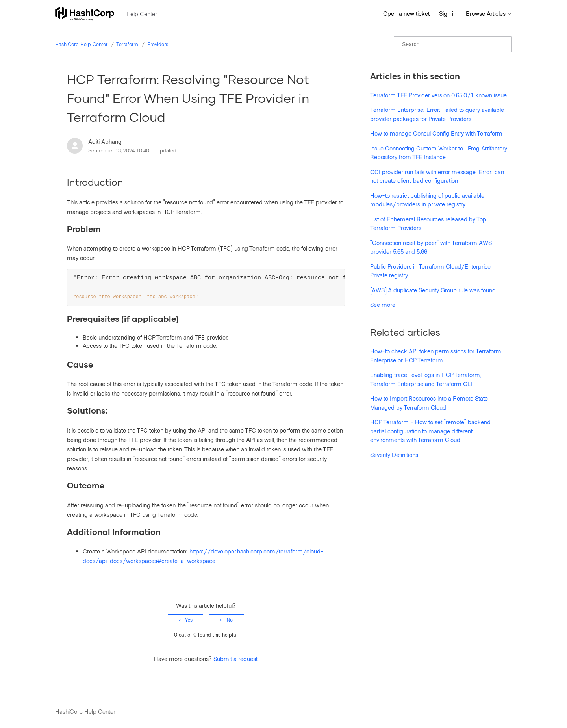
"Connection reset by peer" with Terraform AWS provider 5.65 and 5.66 (431, 247)
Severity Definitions (394, 455)
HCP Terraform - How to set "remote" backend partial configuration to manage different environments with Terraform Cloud (430, 431)
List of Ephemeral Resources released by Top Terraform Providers (428, 224)
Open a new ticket (406, 13)
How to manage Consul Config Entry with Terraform (436, 133)
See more (383, 305)
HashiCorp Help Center (81, 44)
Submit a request (235, 659)
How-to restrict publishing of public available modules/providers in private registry (427, 200)
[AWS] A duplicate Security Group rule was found (433, 290)
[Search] (453, 44)
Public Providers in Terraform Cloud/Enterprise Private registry (430, 271)
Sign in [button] (448, 13)
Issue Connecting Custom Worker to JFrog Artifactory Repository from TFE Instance (439, 153)
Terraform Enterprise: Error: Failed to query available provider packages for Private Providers (437, 114)
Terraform (127, 44)
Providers (158, 44)
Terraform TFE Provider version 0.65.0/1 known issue (438, 95)
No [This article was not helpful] (230, 620)
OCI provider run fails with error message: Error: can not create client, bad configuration (437, 176)
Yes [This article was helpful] (189, 620)
